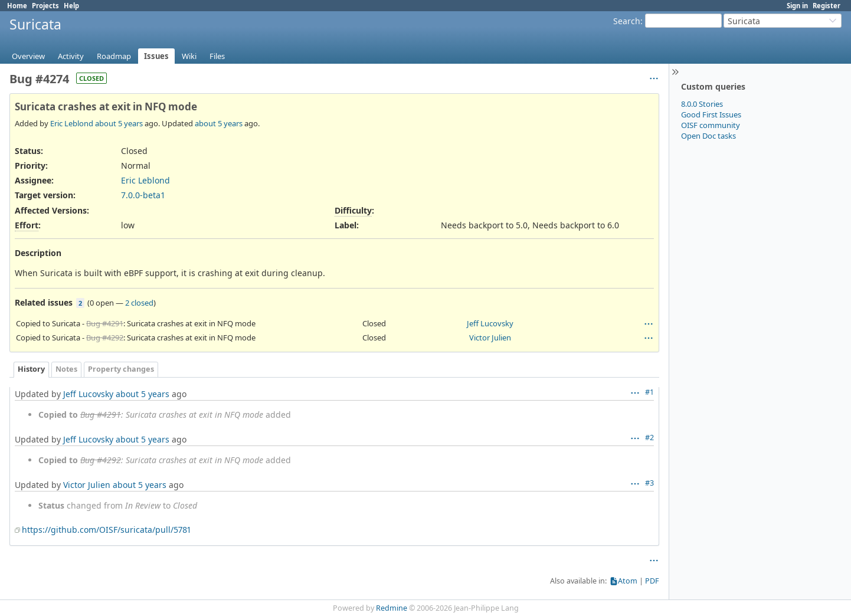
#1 (649, 392)
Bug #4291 (105, 323)
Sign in (797, 6)
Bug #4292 (105, 338)
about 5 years (119, 123)
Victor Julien (490, 338)
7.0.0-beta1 (143, 195)
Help (71, 6)
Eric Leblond (72, 123)
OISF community (711, 125)
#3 (649, 483)
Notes (66, 369)
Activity (71, 56)
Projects (45, 6)
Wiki (189, 56)
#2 (649, 438)
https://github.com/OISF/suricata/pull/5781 (106, 530)
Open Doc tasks (708, 136)
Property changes (121, 369)
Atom (628, 581)
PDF (652, 581)
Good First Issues (711, 114)
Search (627, 21)
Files (217, 56)
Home (17, 6)
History (31, 369)
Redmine (392, 608)
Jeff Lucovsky (490, 323)
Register (827, 6)
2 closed (139, 303)
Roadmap (114, 56)
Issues (156, 56)
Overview (28, 56)
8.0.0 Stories (702, 104)
